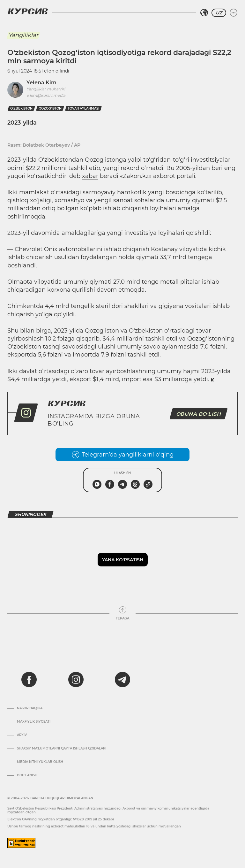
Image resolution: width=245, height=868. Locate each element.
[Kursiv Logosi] (28, 11)
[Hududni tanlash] (204, 13)
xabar (90, 176)
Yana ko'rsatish (123, 560)
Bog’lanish (27, 775)
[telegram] (122, 680)
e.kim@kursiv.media (46, 95)
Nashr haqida (30, 708)
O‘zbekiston (21, 108)
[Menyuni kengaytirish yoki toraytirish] (234, 13)
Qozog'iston (50, 108)
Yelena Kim (41, 83)
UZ (219, 13)
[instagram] (76, 680)
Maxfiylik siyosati (34, 722)
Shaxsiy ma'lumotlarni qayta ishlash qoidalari (62, 749)
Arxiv (22, 735)
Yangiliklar (23, 35)
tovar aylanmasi (83, 108)
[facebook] (29, 680)
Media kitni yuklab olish (40, 762)
